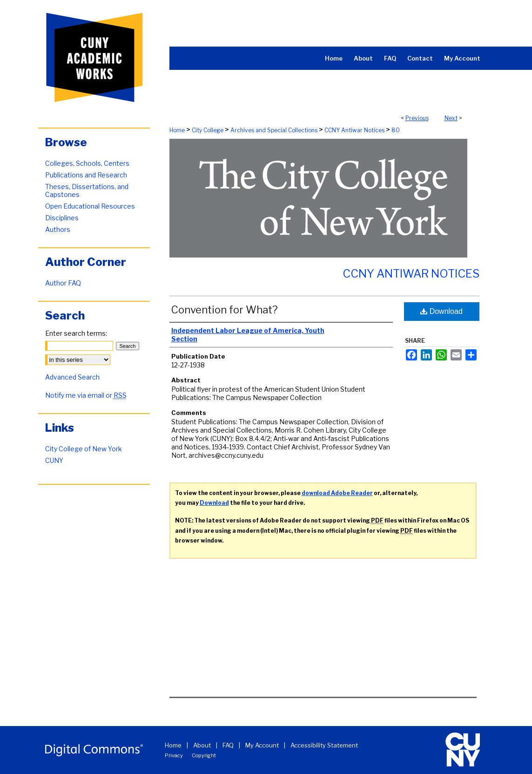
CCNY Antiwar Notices (354, 130)
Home (177, 130)
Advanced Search (72, 377)
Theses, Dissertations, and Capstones (87, 190)
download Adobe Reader (337, 493)
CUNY (54, 460)
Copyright (204, 755)
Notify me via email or (86, 395)
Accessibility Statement (324, 745)
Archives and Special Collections (274, 130)
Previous (417, 118)
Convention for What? (225, 310)
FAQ (228, 745)
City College (208, 130)
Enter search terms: (76, 333)
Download (441, 311)
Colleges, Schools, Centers (87, 163)
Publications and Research (86, 175)
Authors (58, 229)
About (202, 745)
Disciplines (62, 218)
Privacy (174, 755)
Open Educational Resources (90, 206)
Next (451, 118)
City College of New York (84, 449)
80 (396, 130)
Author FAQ (63, 283)
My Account (262, 745)
